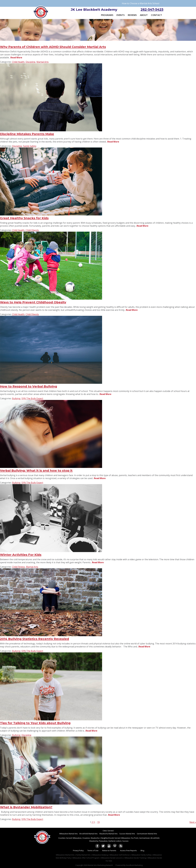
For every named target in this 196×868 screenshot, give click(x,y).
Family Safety (30, 146)
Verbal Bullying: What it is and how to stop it (36, 471)
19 (98, 822)
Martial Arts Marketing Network (100, 865)
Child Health (18, 62)
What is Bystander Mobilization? (26, 807)
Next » (193, 822)
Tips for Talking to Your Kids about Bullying (35, 723)
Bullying (16, 398)
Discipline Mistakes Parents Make (27, 134)
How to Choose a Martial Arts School (141, 3)
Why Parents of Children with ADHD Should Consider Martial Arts (53, 47)
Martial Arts (43, 62)
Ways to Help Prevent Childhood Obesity (33, 302)
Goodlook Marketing (134, 865)
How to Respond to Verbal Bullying (29, 386)
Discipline (30, 62)
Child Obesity (32, 230)
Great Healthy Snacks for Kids (24, 218)
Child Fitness (19, 567)
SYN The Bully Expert (32, 398)
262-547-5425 (152, 9)
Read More (16, 58)
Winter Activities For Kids (21, 555)
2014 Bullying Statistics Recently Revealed (35, 639)
